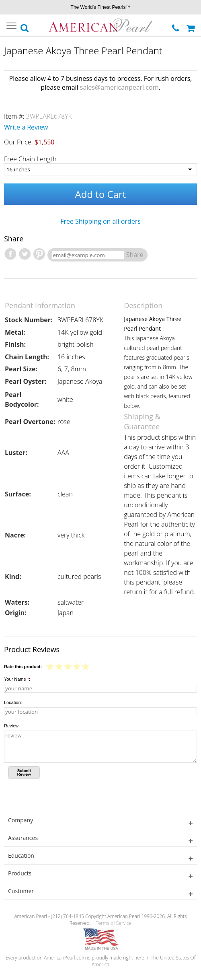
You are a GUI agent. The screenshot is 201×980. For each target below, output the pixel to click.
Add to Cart (101, 194)
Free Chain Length (30, 159)
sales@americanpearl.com (119, 87)
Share (135, 255)
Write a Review (26, 127)
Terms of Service (114, 923)
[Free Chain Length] (100, 169)
